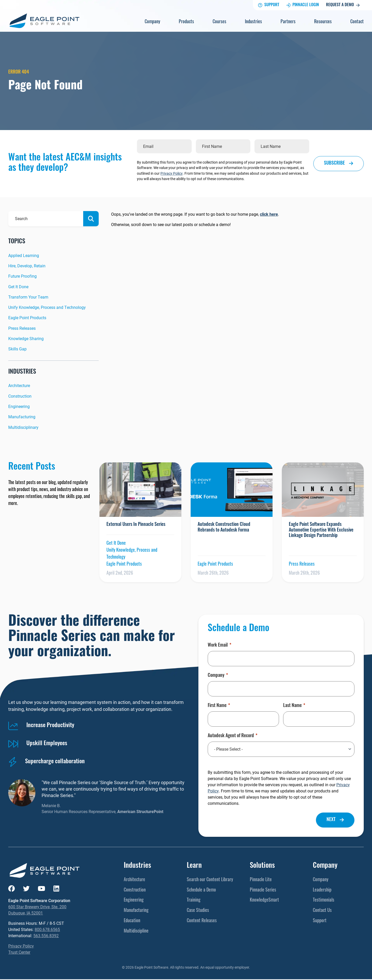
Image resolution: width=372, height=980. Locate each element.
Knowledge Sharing (26, 338)
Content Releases (202, 921)
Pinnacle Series (263, 890)
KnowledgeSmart (264, 901)
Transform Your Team (28, 297)
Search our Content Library (210, 880)
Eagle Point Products (27, 318)
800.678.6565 (47, 930)
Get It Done (18, 287)
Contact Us (322, 911)
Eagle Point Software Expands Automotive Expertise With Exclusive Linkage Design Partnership (321, 530)
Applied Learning (24, 255)
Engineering (19, 406)
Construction (20, 396)
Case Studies (198, 911)
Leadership (322, 890)
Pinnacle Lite (261, 880)
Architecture (19, 386)
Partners (288, 22)
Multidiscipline (136, 931)
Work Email (219, 646)
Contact (357, 22)
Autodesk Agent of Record (233, 736)
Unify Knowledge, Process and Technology (47, 307)
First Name (219, 706)
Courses (219, 22)
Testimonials (324, 901)
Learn (194, 866)
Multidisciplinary (23, 427)
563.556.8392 (46, 936)
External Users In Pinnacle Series (136, 525)
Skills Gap (17, 349)
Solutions (262, 866)
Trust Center (19, 953)
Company (152, 22)
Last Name (294, 706)
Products (186, 22)
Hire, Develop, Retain (27, 266)
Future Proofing (22, 276)
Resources (323, 22)
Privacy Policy (172, 173)
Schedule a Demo (201, 890)
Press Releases (22, 328)
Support (269, 5)
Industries (253, 22)
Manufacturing (22, 417)
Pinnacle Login (303, 5)
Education (132, 921)
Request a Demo (343, 5)
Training (194, 901)
